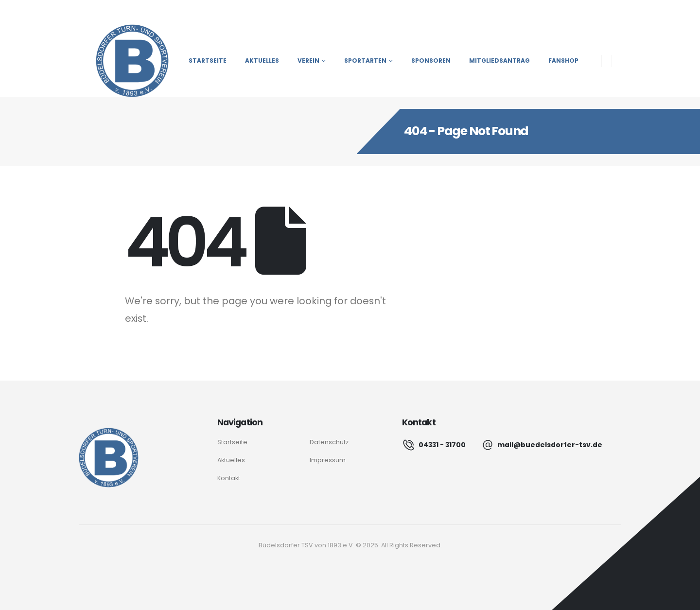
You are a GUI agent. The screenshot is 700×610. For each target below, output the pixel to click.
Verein (308, 61)
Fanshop (563, 61)
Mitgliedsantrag (499, 61)
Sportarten (365, 61)
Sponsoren (431, 61)
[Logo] (109, 458)
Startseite (208, 61)
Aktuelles (262, 61)
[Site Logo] (124, 61)
